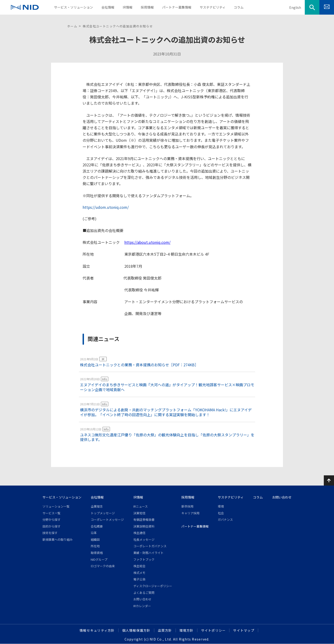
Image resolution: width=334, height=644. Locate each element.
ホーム (72, 26)
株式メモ (139, 573)
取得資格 (97, 553)
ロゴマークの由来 (103, 566)
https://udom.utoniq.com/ (106, 207)
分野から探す (51, 520)
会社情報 (97, 497)
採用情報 (188, 497)
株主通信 (139, 533)
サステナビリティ (231, 497)
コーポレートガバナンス (150, 546)
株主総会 (139, 566)
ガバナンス (225, 520)
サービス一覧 (51, 513)
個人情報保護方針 (136, 630)
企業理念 (97, 506)
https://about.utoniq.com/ (147, 242)
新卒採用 (187, 506)
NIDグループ (99, 559)
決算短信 (139, 513)
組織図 (95, 539)
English (295, 7)
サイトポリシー (214, 630)
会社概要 (97, 526)
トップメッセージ (103, 513)
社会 (221, 513)
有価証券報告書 (144, 520)
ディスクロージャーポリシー (153, 586)
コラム (258, 497)
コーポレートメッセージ (107, 520)
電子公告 (139, 579)
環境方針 (187, 630)
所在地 (95, 546)
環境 (221, 506)
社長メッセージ (144, 539)
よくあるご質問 (144, 593)
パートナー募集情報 (195, 526)
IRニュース (141, 506)
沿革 (94, 533)
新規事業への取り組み (58, 539)
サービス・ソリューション (62, 497)
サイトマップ (244, 630)
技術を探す (50, 533)
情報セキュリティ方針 (97, 630)
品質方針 (165, 630)
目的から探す (51, 526)
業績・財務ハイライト (148, 553)
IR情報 (138, 497)
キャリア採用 (190, 513)
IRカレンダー (142, 606)
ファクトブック (144, 559)
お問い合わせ (142, 599)
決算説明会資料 (144, 526)
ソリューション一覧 (56, 506)
